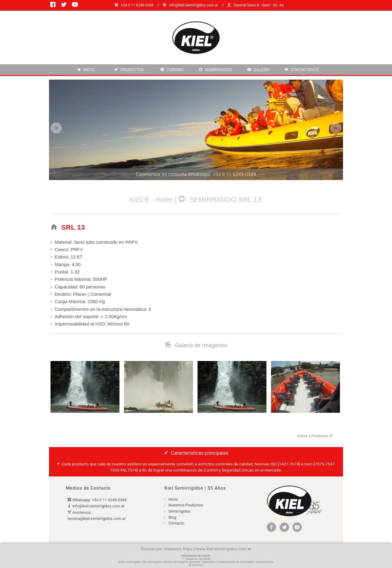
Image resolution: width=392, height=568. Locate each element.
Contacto (176, 523)
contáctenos (302, 70)
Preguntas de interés (198, 559)
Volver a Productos (315, 436)
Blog (172, 517)
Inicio (86, 70)
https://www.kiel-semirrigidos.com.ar (217, 549)
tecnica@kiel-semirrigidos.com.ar (96, 519)
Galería (258, 70)
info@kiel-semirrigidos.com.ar (98, 506)
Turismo (172, 70)
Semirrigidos (179, 511)
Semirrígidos (215, 70)
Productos (129, 70)
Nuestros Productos (186, 505)
